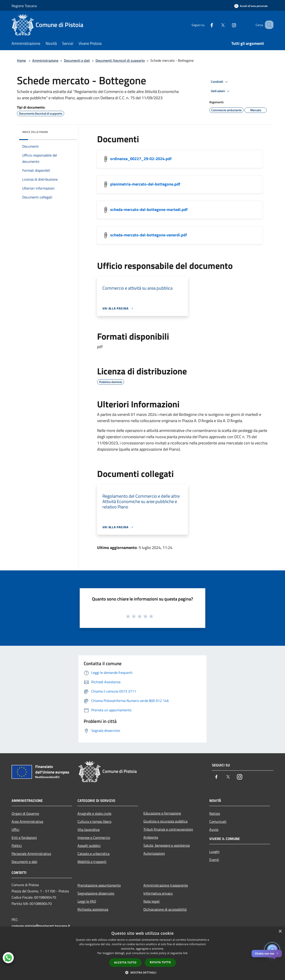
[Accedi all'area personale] (251, 6)
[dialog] (142, 953)
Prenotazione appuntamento (99, 885)
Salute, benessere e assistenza (167, 845)
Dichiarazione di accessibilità (165, 909)
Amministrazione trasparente (166, 885)
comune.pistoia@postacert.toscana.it (41, 926)
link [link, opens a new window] (185, 953)
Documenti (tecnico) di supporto (120, 60)
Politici (17, 846)
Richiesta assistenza (93, 909)
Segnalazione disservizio (96, 893)
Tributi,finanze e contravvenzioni (168, 829)
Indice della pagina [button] (35, 132)
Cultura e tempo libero (94, 821)
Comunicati (218, 821)
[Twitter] (217, 25)
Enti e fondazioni (24, 838)
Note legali (152, 901)
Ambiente (151, 837)
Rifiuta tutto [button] (160, 962)
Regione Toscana (24, 6)
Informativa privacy (158, 893)
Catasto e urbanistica (94, 854)
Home (21, 60)
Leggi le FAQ (87, 901)
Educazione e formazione (162, 813)
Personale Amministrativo (31, 854)
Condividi (220, 82)
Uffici (15, 829)
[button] (142, 972)
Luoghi (214, 852)
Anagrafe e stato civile (94, 813)
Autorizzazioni (154, 853)
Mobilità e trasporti (92, 862)
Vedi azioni (221, 91)
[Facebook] (206, 25)
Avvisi (214, 829)
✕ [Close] (278, 954)
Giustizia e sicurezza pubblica (165, 821)
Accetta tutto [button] (125, 962)
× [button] (280, 932)
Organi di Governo (25, 813)
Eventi (214, 860)
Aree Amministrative (27, 821)
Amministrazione (45, 60)
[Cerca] (268, 25)
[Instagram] (228, 25)
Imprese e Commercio (94, 838)
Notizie (215, 813)
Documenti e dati (77, 60)
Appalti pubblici (89, 846)
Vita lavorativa (89, 829)
